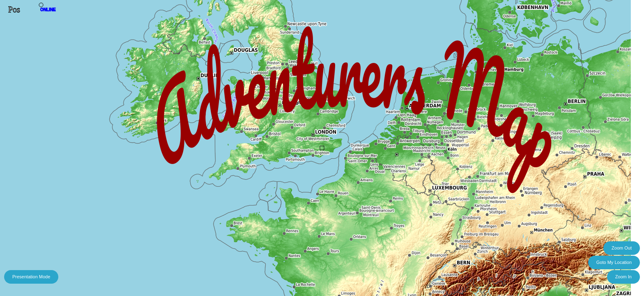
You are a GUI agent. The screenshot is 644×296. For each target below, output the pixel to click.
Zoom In (623, 277)
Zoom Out (622, 248)
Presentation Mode (31, 277)
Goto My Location (614, 262)
